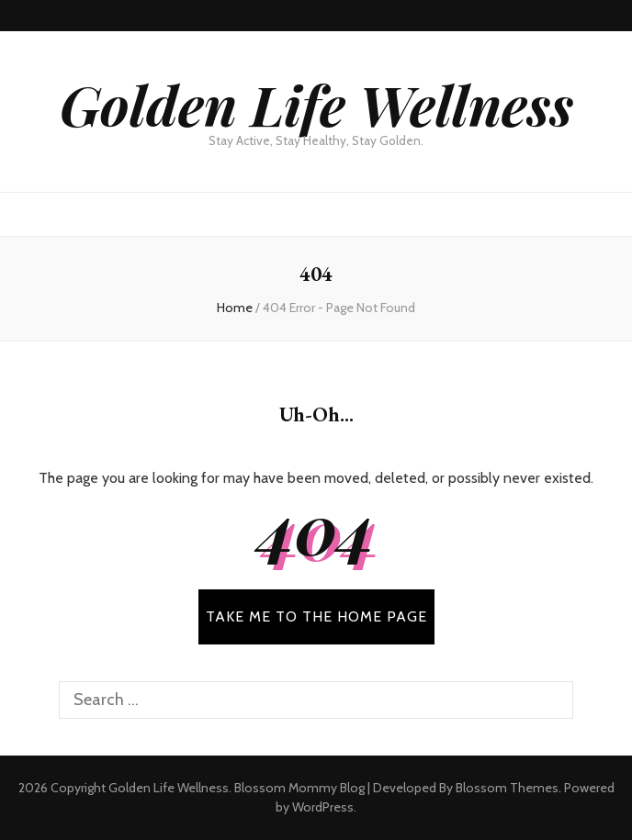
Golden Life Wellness (316, 104)
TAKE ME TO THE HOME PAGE (316, 616)
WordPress (323, 807)
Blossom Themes (507, 788)
